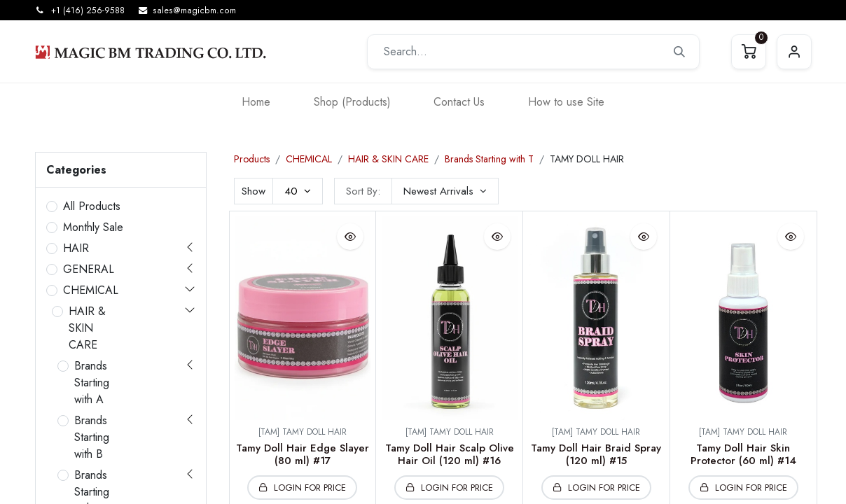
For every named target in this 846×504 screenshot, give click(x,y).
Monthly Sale (93, 227)
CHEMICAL (91, 290)
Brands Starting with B (92, 437)
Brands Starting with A (92, 383)
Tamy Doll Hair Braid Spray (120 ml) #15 (596, 454)
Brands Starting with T (489, 159)
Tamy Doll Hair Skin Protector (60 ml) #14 (743, 454)
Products (252, 159)
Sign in (794, 52)
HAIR (76, 248)
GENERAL (89, 269)
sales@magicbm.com (194, 10)
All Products (92, 206)
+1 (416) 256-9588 (88, 10)
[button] (445, 191)
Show (254, 191)
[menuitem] (256, 102)
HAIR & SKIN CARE (87, 328)
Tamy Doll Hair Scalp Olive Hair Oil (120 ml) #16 (450, 454)
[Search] (679, 52)
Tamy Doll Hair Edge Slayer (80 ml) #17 (303, 454)
